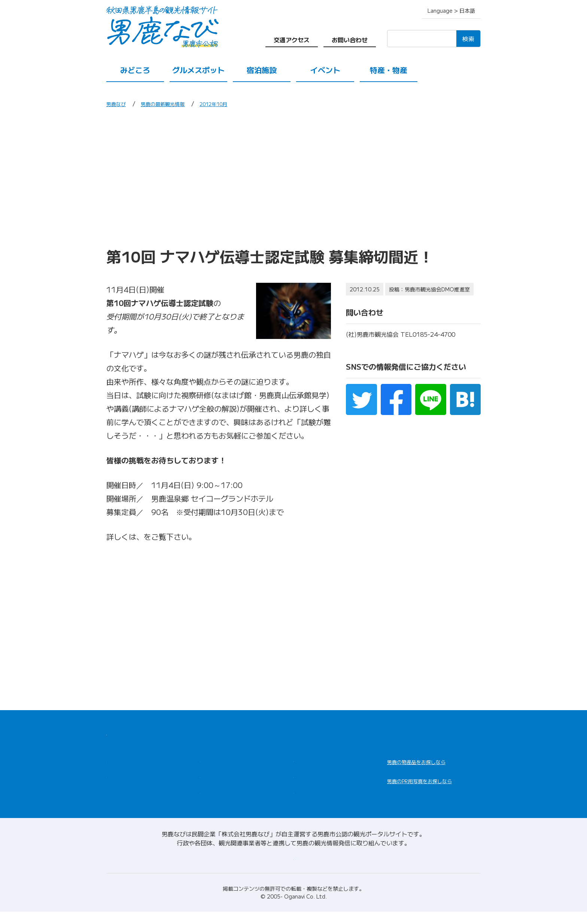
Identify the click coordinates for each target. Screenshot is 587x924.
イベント (325, 70)
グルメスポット (198, 70)
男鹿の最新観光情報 (172, 103)
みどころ (135, 70)
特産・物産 (389, 70)
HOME (117, 732)
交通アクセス (292, 40)
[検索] (422, 39)
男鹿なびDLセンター (429, 795)
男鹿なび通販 (416, 767)
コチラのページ (170, 537)
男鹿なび (118, 103)
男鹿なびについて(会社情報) (294, 870)
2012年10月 (231, 103)
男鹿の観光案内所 (320, 761)
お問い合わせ (350, 40)
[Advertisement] (293, 177)
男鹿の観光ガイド (320, 779)
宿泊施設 (262, 70)
